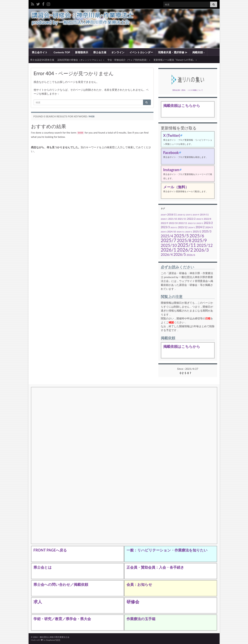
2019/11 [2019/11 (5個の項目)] (204, 215)
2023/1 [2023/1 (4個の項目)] (200, 223)
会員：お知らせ (139, 584)
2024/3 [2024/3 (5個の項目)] (209, 227)
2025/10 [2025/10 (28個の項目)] (169, 245)
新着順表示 (82, 52)
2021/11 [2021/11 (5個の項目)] (182, 219)
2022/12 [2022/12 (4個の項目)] (192, 223)
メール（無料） (176, 187)
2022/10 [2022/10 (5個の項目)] (173, 223)
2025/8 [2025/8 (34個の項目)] (184, 240)
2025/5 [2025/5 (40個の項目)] (181, 236)
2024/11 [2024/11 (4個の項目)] (181, 232)
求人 (38, 602)
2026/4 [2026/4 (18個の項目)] (167, 254)
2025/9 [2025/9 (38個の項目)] (199, 240)
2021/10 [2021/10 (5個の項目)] (173, 219)
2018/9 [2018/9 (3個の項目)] (164, 215)
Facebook (171, 153)
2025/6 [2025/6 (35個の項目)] (197, 236)
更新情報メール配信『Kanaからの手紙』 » (175, 60)
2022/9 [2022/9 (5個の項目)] (165, 223)
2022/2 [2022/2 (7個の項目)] (191, 219)
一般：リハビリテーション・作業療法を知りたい (167, 550)
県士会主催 (100, 52)
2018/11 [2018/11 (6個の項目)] (172, 214)
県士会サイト (40, 52)
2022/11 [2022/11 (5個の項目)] (183, 223)
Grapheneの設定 (53, 640)
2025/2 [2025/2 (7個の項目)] (197, 231)
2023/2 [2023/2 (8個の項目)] (208, 223)
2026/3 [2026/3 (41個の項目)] (201, 250)
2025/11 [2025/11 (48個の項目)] (187, 245)
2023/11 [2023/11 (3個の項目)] (174, 227)
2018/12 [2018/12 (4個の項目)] (181, 215)
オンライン (118, 52)
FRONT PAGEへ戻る (50, 550)
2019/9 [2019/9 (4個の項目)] (196, 215)
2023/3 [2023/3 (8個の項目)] (165, 227)
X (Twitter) (172, 135)
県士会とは (43, 567)
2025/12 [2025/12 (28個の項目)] (205, 245)
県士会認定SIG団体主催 (42, 60)
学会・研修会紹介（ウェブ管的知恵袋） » (129, 60)
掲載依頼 (199, 52)
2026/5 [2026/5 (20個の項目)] (180, 254)
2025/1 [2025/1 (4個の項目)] (189, 232)
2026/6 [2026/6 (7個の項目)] (191, 255)
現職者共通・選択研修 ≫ (173, 52)
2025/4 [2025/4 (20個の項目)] (167, 236)
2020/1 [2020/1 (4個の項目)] (164, 219)
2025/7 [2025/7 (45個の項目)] (169, 240)
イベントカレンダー (141, 52)
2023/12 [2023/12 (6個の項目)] (183, 227)
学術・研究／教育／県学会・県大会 (62, 619)
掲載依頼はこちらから (182, 106)
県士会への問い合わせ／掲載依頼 (61, 584)
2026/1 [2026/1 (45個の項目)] (169, 250)
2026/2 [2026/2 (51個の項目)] (185, 250)
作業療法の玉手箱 (141, 619)
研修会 (133, 602)
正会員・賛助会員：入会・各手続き (155, 567)
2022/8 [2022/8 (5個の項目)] (208, 219)
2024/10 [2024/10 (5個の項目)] (172, 232)
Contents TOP (61, 52)
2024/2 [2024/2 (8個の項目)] (200, 227)
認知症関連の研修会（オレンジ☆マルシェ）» (81, 60)
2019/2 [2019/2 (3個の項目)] (189, 215)
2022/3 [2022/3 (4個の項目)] (200, 219)
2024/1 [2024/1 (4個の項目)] (191, 227)
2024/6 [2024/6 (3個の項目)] (164, 232)
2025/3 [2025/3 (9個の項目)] (207, 231)
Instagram (171, 170)
